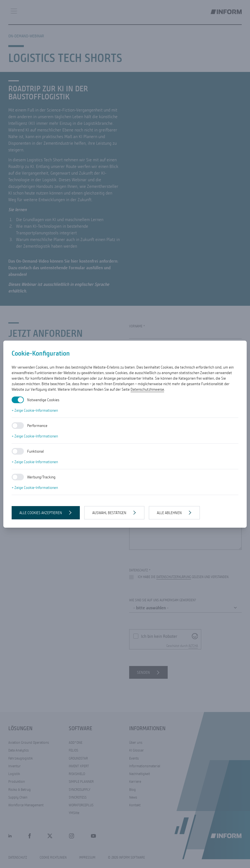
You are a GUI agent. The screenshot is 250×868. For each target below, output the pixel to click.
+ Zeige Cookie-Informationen (35, 410)
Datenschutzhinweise (147, 389)
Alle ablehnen (169, 513)
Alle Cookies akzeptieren (41, 513)
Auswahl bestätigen (109, 513)
